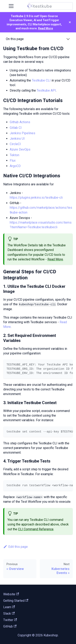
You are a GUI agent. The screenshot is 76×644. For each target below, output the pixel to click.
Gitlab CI (16, 128)
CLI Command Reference (36, 529)
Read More (45, 28)
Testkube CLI (41, 80)
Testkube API (46, 90)
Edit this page (16, 547)
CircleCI (15, 144)
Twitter (10, 620)
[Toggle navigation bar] (11, 6)
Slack (9, 614)
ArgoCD (15, 166)
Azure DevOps (20, 149)
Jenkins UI (17, 139)
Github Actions (20, 122)
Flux (13, 160)
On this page (15, 39)
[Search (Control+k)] (51, 6)
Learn (9, 607)
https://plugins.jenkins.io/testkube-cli (36, 198)
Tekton (14, 155)
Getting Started (16, 601)
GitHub (10, 626)
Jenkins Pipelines (22, 133)
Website (11, 594)
